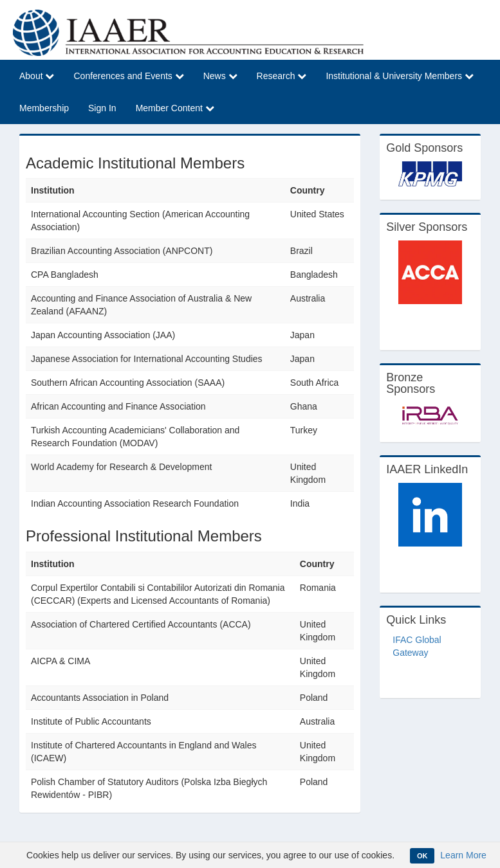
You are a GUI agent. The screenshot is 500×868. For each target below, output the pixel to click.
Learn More (463, 855)
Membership (44, 108)
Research (282, 76)
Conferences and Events (128, 76)
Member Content (175, 108)
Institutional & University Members (400, 76)
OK (422, 856)
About (37, 76)
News (220, 76)
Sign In (102, 108)
